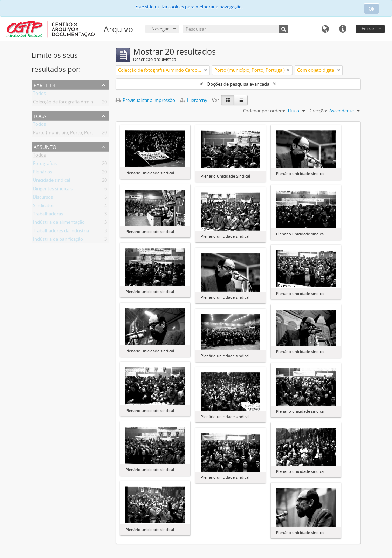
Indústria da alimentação (59, 223)
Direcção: (318, 111)
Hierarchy (194, 100)
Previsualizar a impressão (145, 100)
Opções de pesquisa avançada (238, 84)
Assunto (45, 146)
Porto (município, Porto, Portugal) (68, 134)
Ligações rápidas (343, 29)
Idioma (325, 29)
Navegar (160, 29)
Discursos (43, 198)
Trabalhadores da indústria (61, 232)
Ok (372, 9)
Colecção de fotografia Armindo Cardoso (75, 103)
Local (41, 115)
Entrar (368, 29)
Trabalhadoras (48, 215)
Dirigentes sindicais (53, 190)
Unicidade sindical (51, 181)
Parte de (45, 85)
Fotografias (45, 165)
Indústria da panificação (58, 240)
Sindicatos (44, 207)
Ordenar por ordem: (264, 111)
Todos (39, 95)
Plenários (43, 173)
